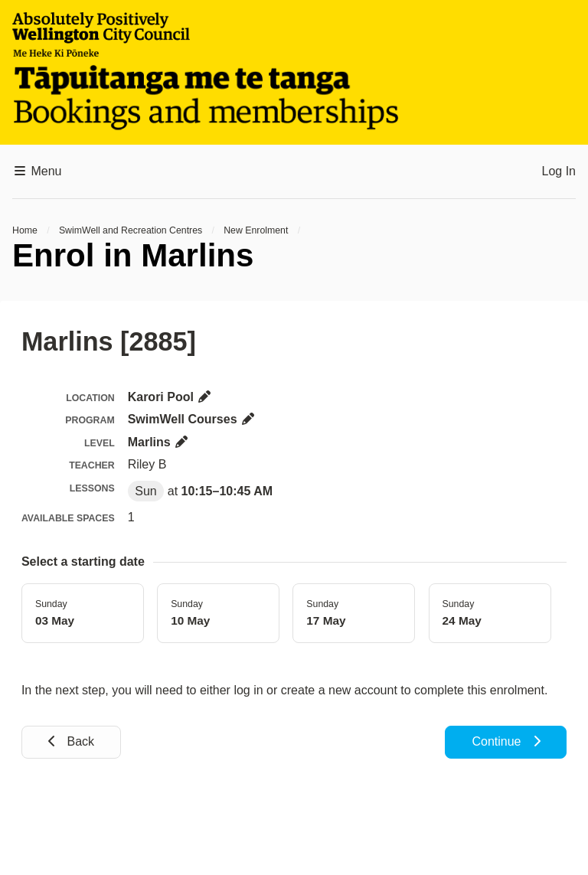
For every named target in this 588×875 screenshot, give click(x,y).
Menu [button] (37, 171)
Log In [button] (559, 171)
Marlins (158, 442)
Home (25, 230)
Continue (506, 741)
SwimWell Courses (192, 419)
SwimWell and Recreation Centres (131, 230)
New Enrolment (256, 230)
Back (71, 741)
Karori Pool (170, 397)
